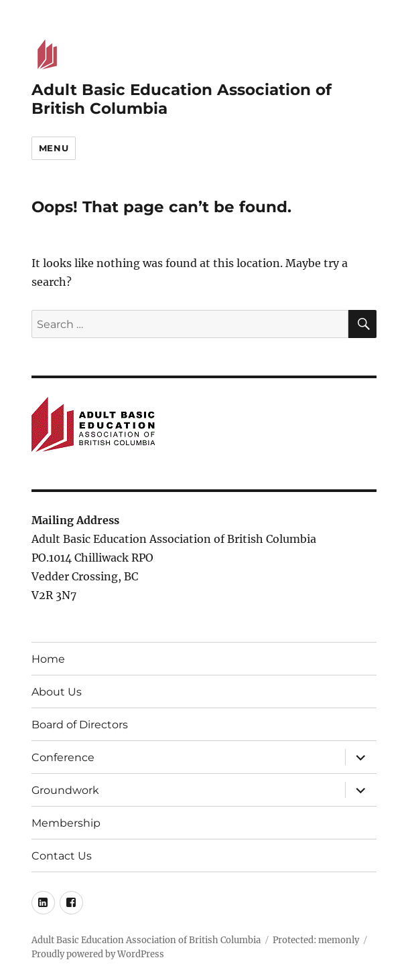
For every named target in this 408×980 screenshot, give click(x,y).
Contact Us (62, 856)
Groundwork (65, 790)
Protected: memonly (316, 940)
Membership (66, 823)
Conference (63, 757)
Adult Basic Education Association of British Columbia (146, 940)
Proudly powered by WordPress (98, 954)
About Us (57, 692)
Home (48, 659)
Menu (54, 148)
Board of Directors (80, 725)
